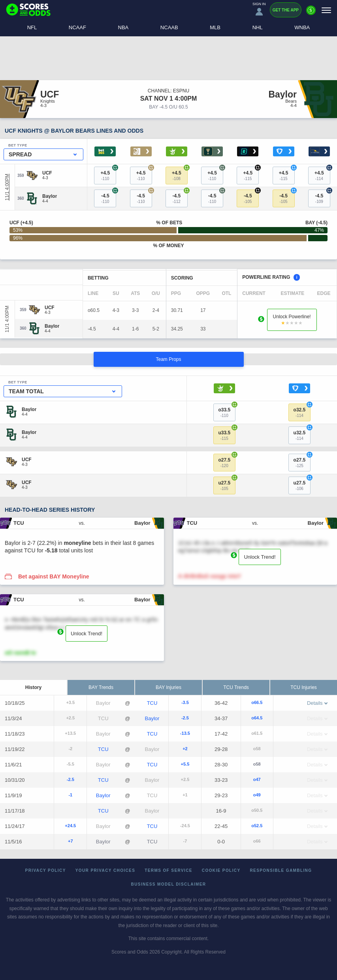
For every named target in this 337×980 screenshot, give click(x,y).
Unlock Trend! (260, 557)
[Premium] (311, 13)
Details (317, 703)
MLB (215, 27)
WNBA (302, 27)
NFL (32, 27)
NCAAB (169, 27)
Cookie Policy (221, 870)
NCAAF (77, 27)
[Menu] (326, 10)
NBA (123, 27)
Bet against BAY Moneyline (54, 576)
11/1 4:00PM (7, 187)
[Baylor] (50, 196)
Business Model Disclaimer (169, 884)
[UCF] (47, 173)
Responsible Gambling (281, 870)
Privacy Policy (46, 870)
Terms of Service (168, 870)
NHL (258, 27)
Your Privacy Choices (105, 870)
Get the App (286, 10)
